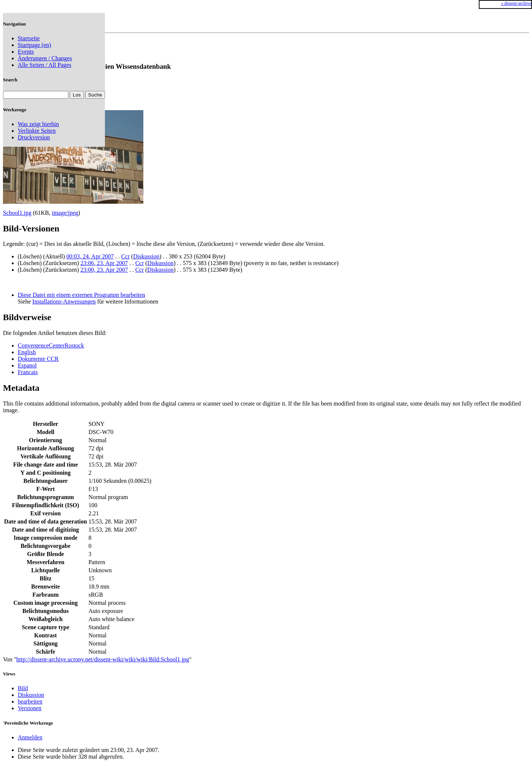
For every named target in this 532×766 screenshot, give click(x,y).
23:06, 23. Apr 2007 (104, 263)
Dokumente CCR (38, 359)
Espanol (27, 365)
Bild (23, 688)
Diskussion (146, 256)
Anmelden (30, 737)
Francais (28, 372)
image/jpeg (65, 213)
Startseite (29, 38)
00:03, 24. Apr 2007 (90, 256)
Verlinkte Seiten (37, 131)
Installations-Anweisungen (64, 301)
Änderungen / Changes (45, 58)
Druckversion (34, 137)
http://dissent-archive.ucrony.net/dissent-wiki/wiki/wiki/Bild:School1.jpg (103, 659)
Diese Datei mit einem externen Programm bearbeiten (81, 295)
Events (26, 52)
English (27, 352)
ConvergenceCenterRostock (51, 345)
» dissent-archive (516, 3)
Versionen (30, 708)
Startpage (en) (34, 45)
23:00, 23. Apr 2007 (104, 270)
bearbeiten (30, 701)
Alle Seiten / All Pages (45, 65)
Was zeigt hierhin (38, 124)
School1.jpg (17, 213)
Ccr (125, 256)
